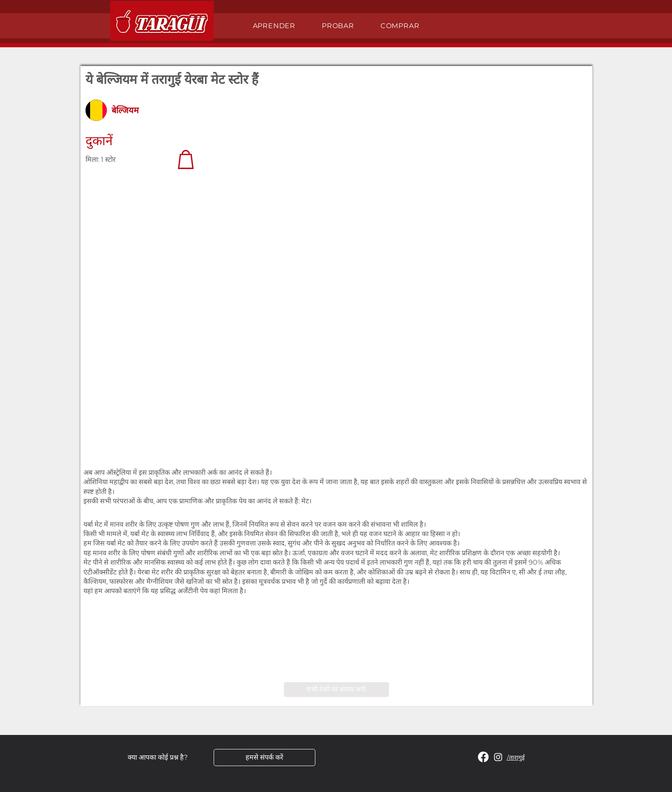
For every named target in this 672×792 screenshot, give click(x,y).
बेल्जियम (125, 110)
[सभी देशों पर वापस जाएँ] (336, 690)
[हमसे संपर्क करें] (265, 758)
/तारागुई (516, 758)
